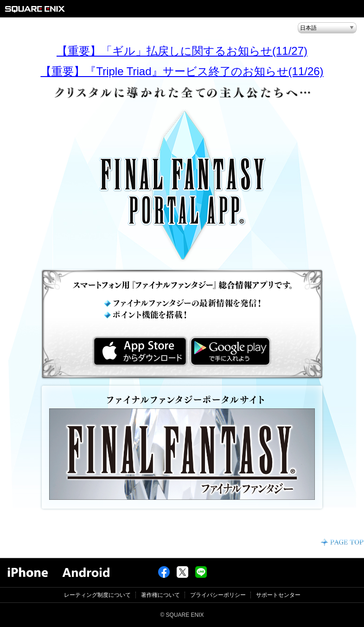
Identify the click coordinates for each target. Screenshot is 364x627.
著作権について (160, 595)
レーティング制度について (97, 595)
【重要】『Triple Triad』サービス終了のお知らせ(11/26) (182, 71)
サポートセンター (278, 595)
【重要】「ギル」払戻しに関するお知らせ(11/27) (182, 51)
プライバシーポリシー (218, 595)
